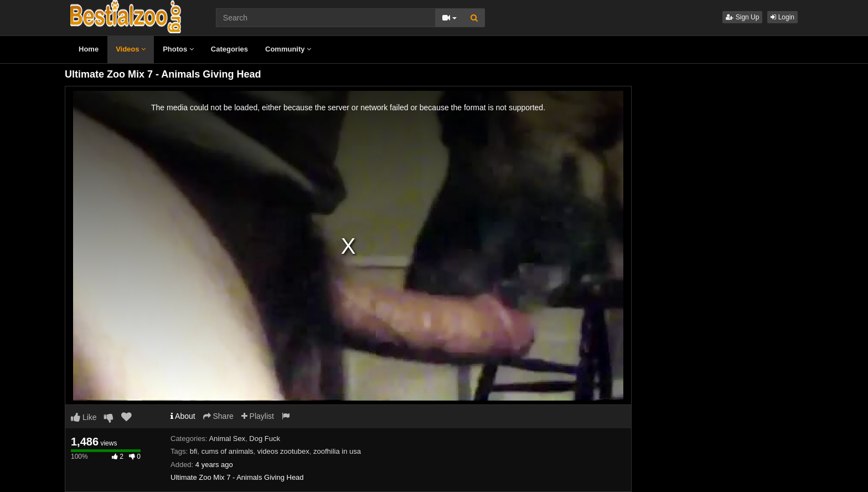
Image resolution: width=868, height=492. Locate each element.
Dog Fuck (265, 439)
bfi (194, 451)
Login (782, 17)
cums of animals (228, 451)
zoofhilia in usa (337, 451)
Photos (178, 49)
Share (218, 416)
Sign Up (742, 17)
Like (84, 417)
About (183, 416)
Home (89, 49)
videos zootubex (283, 451)
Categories (229, 49)
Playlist (258, 416)
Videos (131, 49)
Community (288, 49)
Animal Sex (227, 439)
